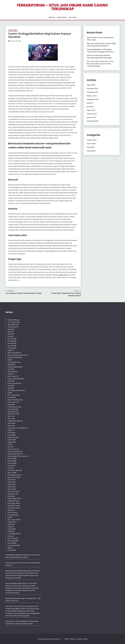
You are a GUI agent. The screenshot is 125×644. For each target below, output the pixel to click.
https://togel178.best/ (15, 454)
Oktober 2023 (92, 96)
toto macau (11, 423)
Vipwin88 (11, 329)
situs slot (11, 447)
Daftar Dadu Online (14, 498)
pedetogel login (13, 494)
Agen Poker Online (14, 477)
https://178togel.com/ (15, 451)
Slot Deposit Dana (14, 362)
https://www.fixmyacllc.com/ (17, 355)
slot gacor (11, 536)
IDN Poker (11, 418)
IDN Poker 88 (12, 512)
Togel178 (11, 374)
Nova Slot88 (12, 339)
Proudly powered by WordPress (49, 639)
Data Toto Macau (14, 491)
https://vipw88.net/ (14, 353)
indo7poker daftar (14, 503)
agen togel (11, 426)
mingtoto (11, 527)
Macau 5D (11, 510)
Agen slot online (13, 437)
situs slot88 (12, 550)
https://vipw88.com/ (15, 383)
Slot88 (10, 360)
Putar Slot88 (12, 458)
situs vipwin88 (13, 538)
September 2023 (93, 99)
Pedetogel (11, 524)
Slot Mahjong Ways (14, 475)
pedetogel (11, 404)
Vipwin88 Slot (12, 371)
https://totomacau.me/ (15, 400)
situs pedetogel (13, 409)
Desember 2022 (93, 121)
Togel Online (91, 151)
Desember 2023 (93, 89)
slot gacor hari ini (13, 449)
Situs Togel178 (13, 376)
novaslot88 (12, 397)
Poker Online (91, 144)
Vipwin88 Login (13, 324)
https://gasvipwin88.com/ (16, 390)
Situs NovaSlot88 (14, 545)
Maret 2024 (91, 85)
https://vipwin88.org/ (15, 357)
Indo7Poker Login (14, 505)
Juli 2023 (90, 103)
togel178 (11, 332)
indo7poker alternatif (15, 470)
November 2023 (93, 92)
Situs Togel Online (14, 322)
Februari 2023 (92, 114)
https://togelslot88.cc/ (15, 367)
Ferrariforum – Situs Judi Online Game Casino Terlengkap (62, 7)
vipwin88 (11, 334)
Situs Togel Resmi (14, 395)
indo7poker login (13, 501)
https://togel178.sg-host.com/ (18, 456)
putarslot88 (12, 440)
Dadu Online (12, 487)
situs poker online (14, 508)
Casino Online (13, 30)
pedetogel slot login (14, 407)
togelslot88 (12, 442)
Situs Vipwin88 (13, 541)
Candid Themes (82, 639)
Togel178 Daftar (13, 414)
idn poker (11, 336)
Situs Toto (11, 416)
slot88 (10, 393)
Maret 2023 (91, 110)
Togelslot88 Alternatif (15, 421)
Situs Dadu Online (28, 573)
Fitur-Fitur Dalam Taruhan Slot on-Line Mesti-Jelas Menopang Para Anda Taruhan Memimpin (100, 64)
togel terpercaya (13, 411)
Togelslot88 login (14, 320)
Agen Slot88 (12, 473)
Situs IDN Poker (20, 606)
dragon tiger (63, 275)
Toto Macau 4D (13, 327)
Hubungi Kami (62, 17)
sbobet (10, 548)
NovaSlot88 (12, 343)
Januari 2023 (91, 117)
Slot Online (73, 17)
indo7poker (11, 433)
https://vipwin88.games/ (16, 379)
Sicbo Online (12, 489)
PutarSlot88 (12, 341)
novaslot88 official (14, 534)
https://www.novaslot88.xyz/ (18, 428)
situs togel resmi (13, 402)
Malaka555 (12, 364)
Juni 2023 (90, 107)
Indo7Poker (12, 480)
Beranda (52, 17)
